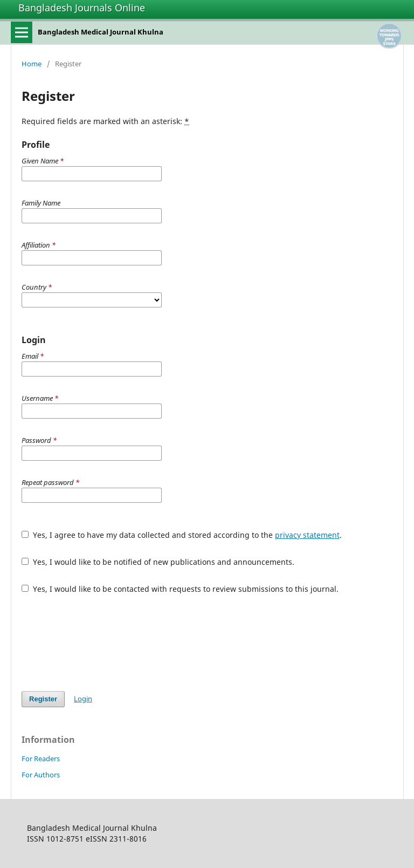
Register (43, 699)
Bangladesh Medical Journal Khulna (101, 32)
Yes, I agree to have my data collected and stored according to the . (182, 535)
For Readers (41, 758)
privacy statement (307, 535)
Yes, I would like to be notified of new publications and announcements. (158, 562)
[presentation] (103, 643)
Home (32, 64)
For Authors (41, 775)
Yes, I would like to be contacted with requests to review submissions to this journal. (180, 589)
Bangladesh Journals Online (82, 8)
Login (83, 699)
